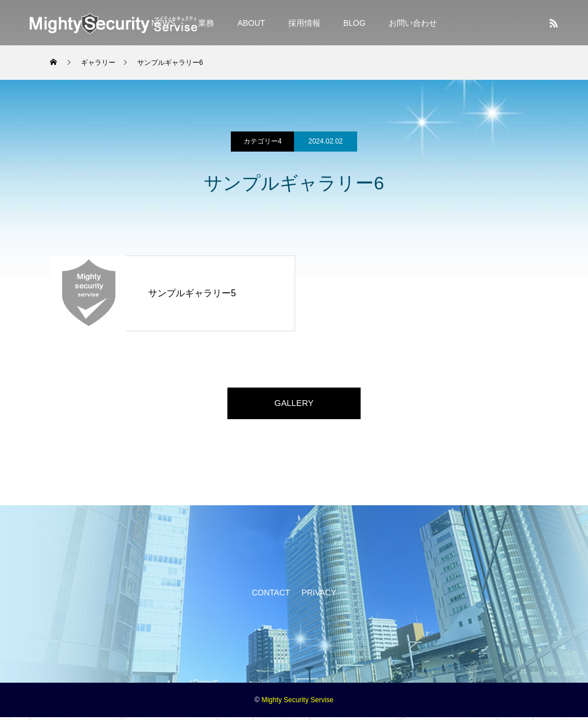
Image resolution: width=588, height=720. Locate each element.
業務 (206, 23)
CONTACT (271, 595)
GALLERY (294, 404)
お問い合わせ (413, 23)
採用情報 (304, 23)
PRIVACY (319, 595)
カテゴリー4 (263, 141)
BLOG (355, 23)
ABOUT (251, 23)
